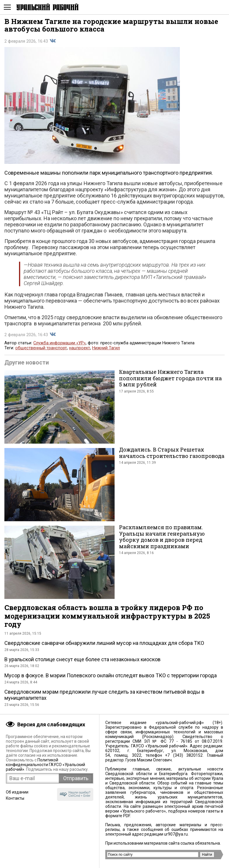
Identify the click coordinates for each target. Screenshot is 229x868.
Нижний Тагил (106, 348)
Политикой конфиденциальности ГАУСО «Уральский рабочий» (45, 765)
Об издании (17, 792)
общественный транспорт (41, 348)
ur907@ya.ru (176, 834)
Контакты (15, 798)
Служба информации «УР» (60, 343)
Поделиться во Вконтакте (53, 41)
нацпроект (80, 348)
